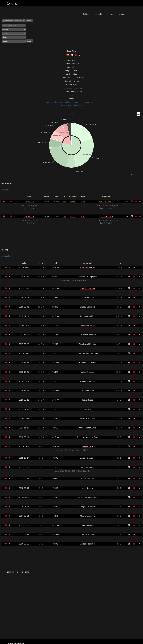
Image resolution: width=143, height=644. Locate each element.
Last (27, 572)
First (9, 572)
